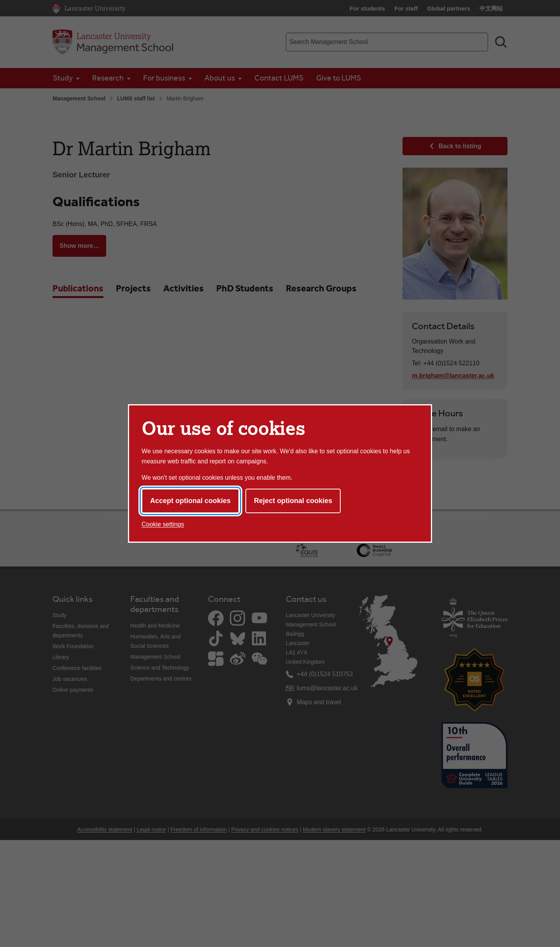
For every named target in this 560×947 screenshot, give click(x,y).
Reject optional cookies (293, 501)
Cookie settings (163, 524)
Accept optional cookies (190, 501)
